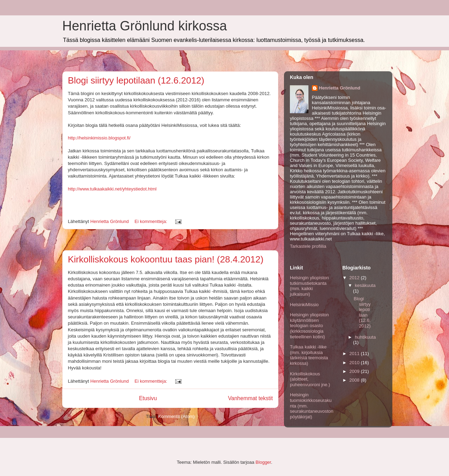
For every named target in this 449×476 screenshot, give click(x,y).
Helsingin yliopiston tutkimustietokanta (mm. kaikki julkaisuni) (309, 286)
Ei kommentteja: (152, 221)
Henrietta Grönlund (340, 88)
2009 (355, 371)
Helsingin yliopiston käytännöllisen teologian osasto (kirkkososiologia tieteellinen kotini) (309, 326)
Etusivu (148, 398)
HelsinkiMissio (304, 305)
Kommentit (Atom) (176, 416)
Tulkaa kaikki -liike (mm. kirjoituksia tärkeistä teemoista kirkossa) (309, 355)
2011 (355, 354)
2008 (355, 380)
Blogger (263, 462)
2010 (355, 363)
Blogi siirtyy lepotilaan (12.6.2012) (136, 80)
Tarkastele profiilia (308, 246)
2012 (355, 278)
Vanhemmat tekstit (250, 398)
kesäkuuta (365, 285)
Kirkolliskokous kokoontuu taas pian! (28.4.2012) (166, 259)
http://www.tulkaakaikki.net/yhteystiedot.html (112, 189)
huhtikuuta (365, 337)
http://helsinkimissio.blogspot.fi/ (99, 138)
